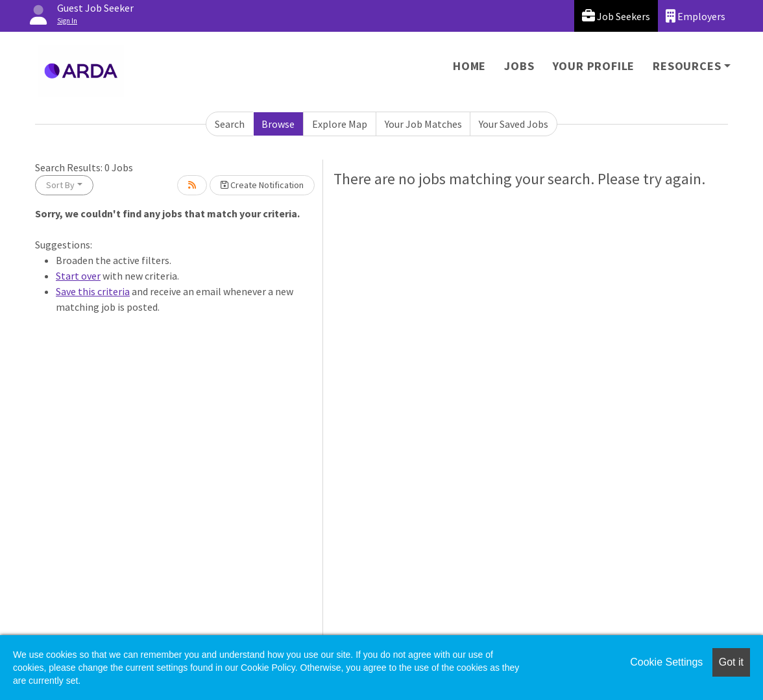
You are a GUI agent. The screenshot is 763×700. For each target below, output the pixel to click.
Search (230, 124)
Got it (731, 662)
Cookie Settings (666, 662)
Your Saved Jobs (514, 124)
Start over (78, 276)
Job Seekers (616, 16)
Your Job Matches (423, 124)
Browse (278, 124)
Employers (696, 16)
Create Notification (262, 185)
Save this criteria (93, 291)
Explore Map (340, 124)
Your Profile (594, 66)
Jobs (519, 66)
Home (469, 66)
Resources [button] (687, 66)
